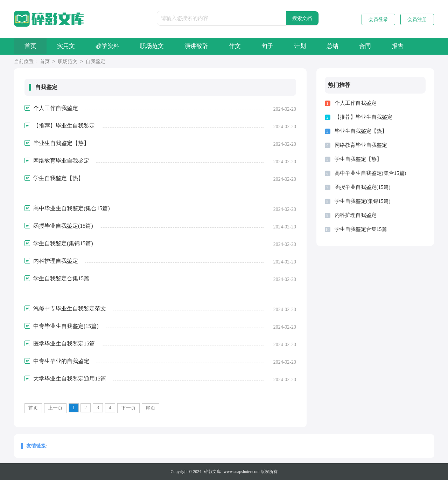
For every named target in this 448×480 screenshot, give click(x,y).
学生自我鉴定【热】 (358, 159)
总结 (341, 46)
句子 (274, 46)
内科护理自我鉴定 (356, 215)
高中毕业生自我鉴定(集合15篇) (370, 173)
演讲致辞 (201, 46)
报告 (408, 46)
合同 (375, 46)
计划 (308, 46)
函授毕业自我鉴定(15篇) (363, 187)
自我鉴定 (96, 62)
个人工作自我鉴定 (356, 103)
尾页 (150, 408)
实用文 (67, 46)
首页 (31, 46)
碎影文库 (212, 472)
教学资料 (110, 46)
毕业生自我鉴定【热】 (361, 131)
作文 (240, 46)
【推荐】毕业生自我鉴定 (363, 117)
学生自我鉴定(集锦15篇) (363, 201)
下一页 (128, 408)
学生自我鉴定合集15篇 (361, 229)
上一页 (55, 408)
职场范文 (155, 46)
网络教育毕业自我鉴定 (361, 145)
